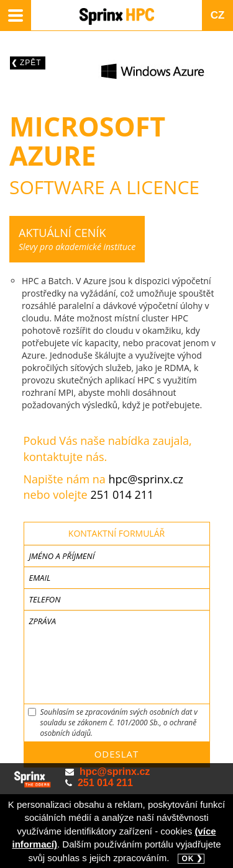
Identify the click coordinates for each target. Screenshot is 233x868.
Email (40, 578)
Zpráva (43, 621)
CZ (218, 15)
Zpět (31, 63)
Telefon (45, 599)
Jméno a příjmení (62, 556)
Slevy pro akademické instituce (77, 239)
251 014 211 (122, 494)
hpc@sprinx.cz (146, 479)
